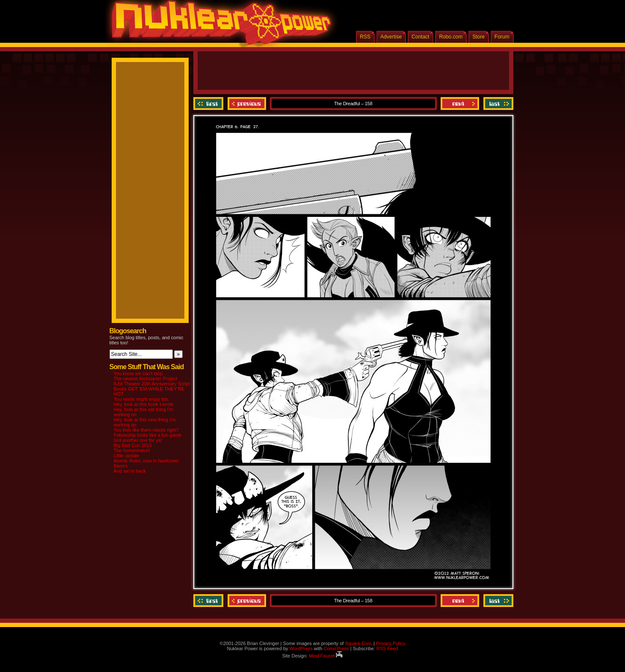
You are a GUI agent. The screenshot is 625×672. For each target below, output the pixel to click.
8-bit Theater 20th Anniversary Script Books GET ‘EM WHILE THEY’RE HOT (152, 389)
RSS (365, 37)
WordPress (301, 648)
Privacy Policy (391, 643)
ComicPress (336, 648)
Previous (247, 104)
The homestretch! (132, 450)
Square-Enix (358, 643)
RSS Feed (387, 648)
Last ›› (497, 104)
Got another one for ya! (138, 440)
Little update (127, 456)
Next (460, 104)
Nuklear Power (219, 26)
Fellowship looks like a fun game (148, 435)
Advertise (391, 37)
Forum (502, 37)
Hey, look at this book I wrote (144, 404)
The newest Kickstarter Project (146, 379)
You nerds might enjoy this (141, 399)
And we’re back (130, 471)
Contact (420, 37)
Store (478, 37)
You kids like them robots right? (146, 430)
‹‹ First (209, 104)
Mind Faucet (326, 656)
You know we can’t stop (138, 373)
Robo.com (451, 37)
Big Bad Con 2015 (133, 445)
